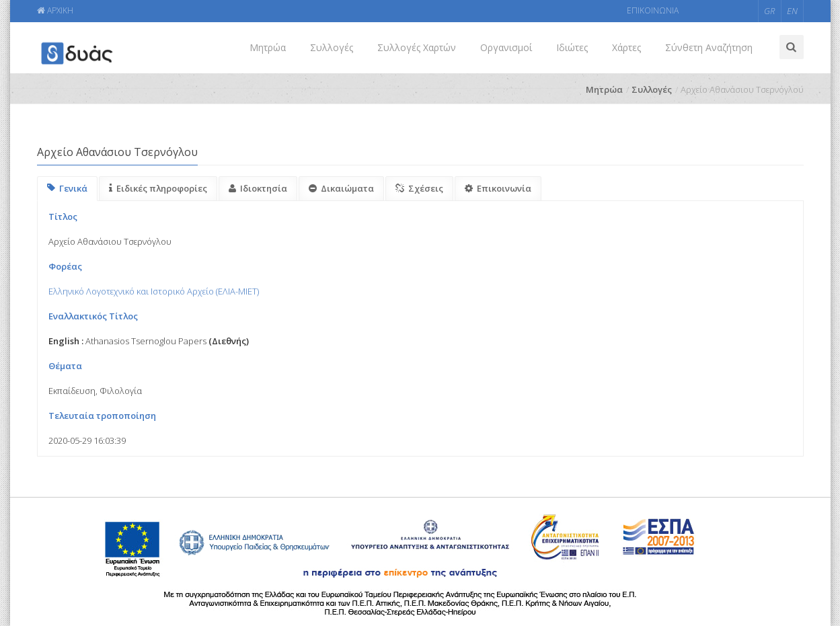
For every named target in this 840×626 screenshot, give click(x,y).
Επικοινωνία (498, 188)
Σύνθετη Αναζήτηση (709, 47)
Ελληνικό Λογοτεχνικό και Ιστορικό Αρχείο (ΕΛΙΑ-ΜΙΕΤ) (154, 291)
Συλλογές (332, 47)
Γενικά (67, 188)
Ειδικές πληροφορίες (158, 188)
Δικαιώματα (341, 188)
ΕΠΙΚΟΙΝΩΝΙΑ (653, 10)
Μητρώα (268, 47)
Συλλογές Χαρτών (417, 47)
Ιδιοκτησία (258, 188)
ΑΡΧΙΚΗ (55, 10)
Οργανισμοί (506, 47)
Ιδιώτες (572, 47)
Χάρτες (626, 47)
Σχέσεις (419, 188)
